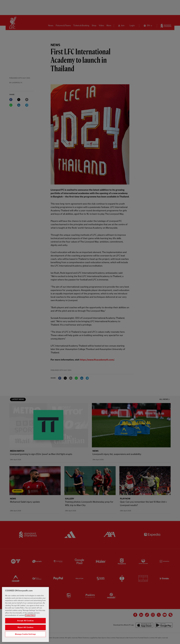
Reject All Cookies (25, 629)
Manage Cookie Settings (25, 636)
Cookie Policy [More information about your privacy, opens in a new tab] (30, 617)
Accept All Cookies (25, 623)
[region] (25, 616)
